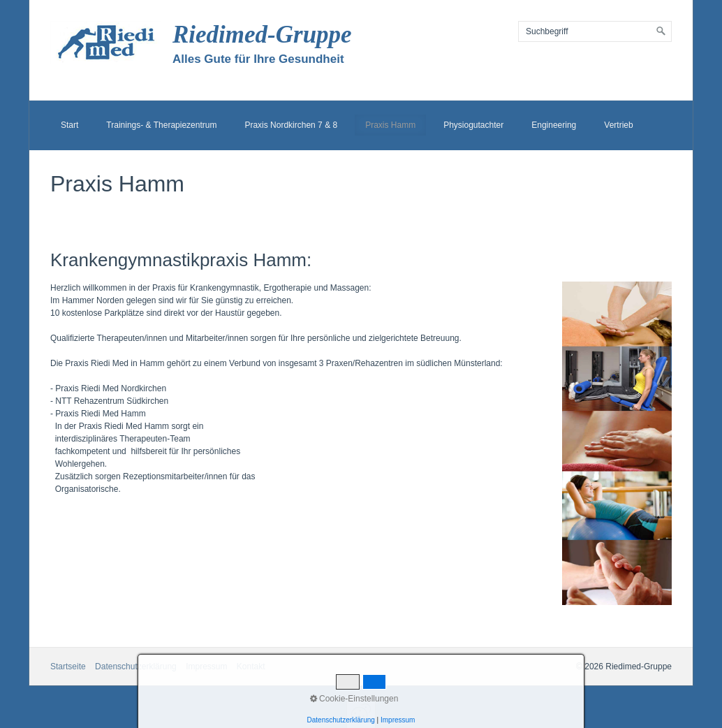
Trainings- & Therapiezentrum (161, 125)
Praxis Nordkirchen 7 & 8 (291, 125)
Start (69, 125)
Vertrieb (618, 125)
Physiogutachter (473, 125)
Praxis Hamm (390, 125)
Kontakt (251, 667)
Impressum (206, 667)
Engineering (554, 125)
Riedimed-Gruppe (262, 35)
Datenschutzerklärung (136, 667)
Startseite (68, 667)
